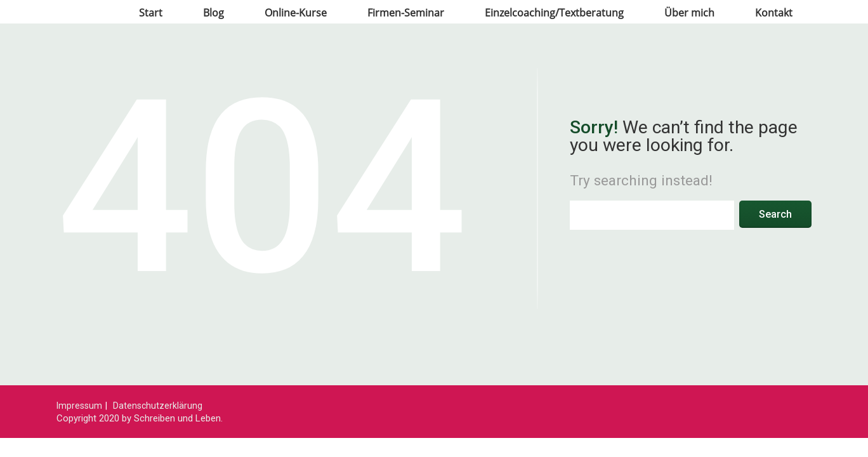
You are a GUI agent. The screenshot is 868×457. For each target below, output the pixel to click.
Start (151, 13)
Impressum (79, 406)
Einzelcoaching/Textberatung (554, 13)
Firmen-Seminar (406, 13)
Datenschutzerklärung (158, 406)
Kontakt (774, 13)
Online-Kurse (296, 13)
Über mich (689, 13)
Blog (214, 13)
